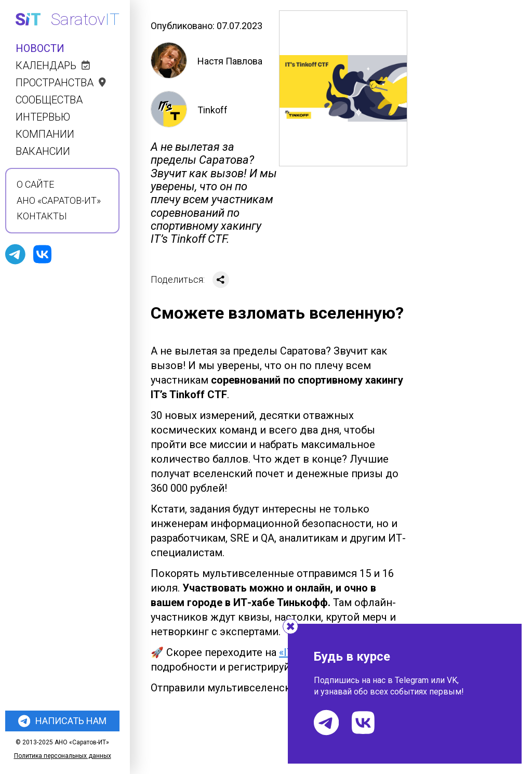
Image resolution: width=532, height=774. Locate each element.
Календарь (53, 66)
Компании (45, 134)
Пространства (61, 83)
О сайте (35, 185)
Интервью (43, 117)
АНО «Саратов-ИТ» (59, 201)
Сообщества (49, 100)
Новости (40, 49)
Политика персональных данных (63, 756)
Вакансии (43, 152)
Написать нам (62, 721)
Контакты (42, 216)
